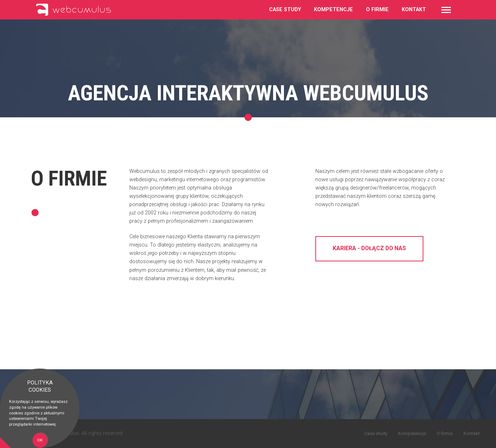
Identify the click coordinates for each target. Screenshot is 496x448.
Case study (285, 10)
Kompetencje (333, 10)
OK (40, 440)
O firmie (377, 10)
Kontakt (414, 10)
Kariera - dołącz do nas (369, 250)
